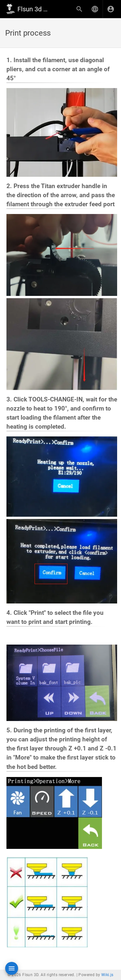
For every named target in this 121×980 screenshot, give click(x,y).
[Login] (111, 9)
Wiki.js (107, 975)
